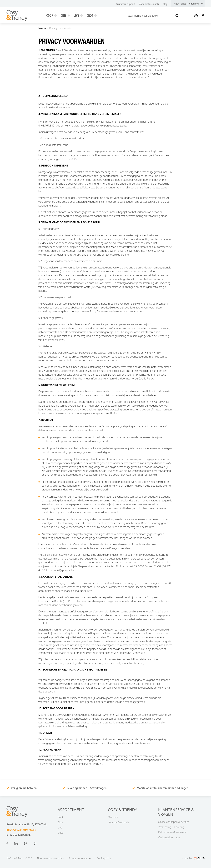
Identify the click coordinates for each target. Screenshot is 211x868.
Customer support (126, 4)
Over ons (113, 817)
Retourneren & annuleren (173, 832)
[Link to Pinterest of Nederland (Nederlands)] (35, 843)
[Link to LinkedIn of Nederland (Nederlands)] (16, 843)
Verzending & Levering (171, 827)
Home (42, 28)
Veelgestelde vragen (170, 837)
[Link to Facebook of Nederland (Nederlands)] (7, 843)
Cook (51, 15)
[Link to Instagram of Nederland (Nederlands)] (26, 843)
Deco (92, 15)
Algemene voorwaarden (50, 858)
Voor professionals (149, 4)
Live (78, 15)
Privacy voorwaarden (61, 28)
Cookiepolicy (104, 858)
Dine (65, 15)
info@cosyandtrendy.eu (21, 830)
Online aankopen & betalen (174, 822)
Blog (165, 4)
